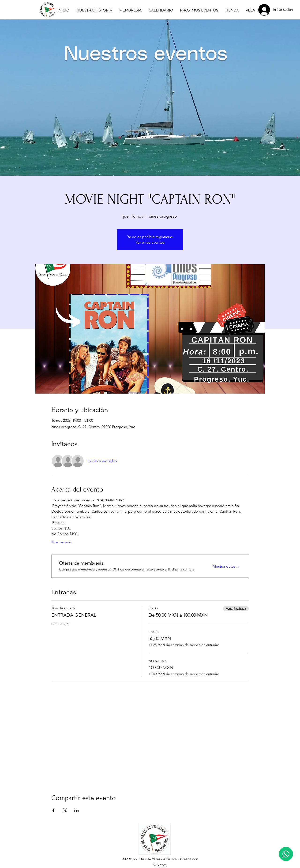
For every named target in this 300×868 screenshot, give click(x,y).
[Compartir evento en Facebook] (54, 810)
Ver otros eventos (150, 242)
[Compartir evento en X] (65, 810)
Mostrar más (62, 542)
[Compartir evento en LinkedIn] (77, 810)
